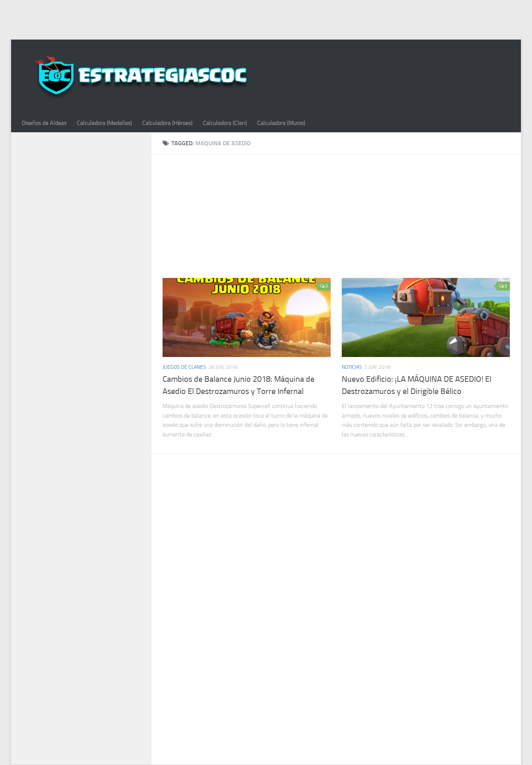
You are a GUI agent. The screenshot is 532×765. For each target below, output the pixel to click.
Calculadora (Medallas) (104, 123)
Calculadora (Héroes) (167, 123)
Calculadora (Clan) (225, 123)
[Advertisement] (266, 18)
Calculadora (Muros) (281, 123)
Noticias (352, 367)
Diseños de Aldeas (44, 123)
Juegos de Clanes (184, 367)
